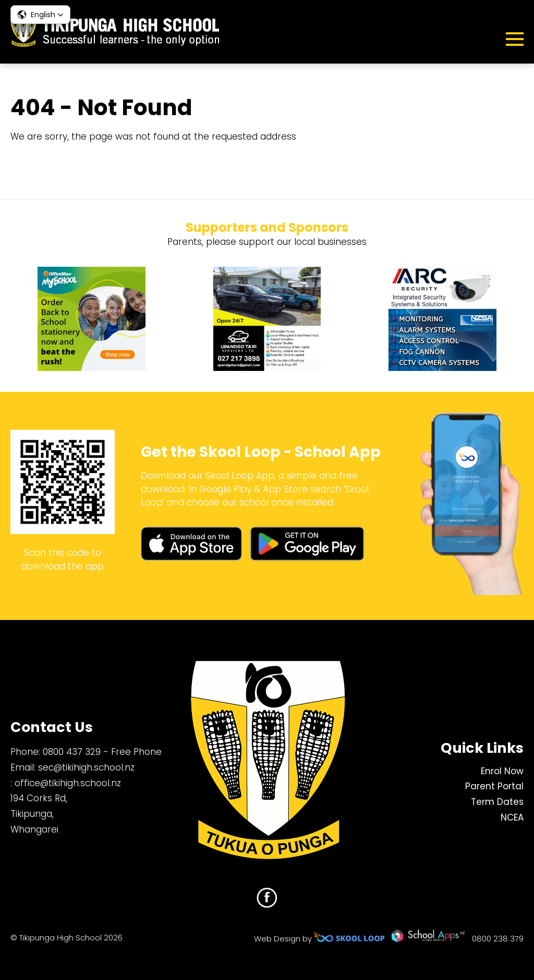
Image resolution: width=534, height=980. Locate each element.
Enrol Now (502, 771)
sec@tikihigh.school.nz (86, 767)
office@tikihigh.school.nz (68, 783)
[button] (40, 15)
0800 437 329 (72, 752)
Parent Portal (494, 786)
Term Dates (497, 802)
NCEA (512, 817)
